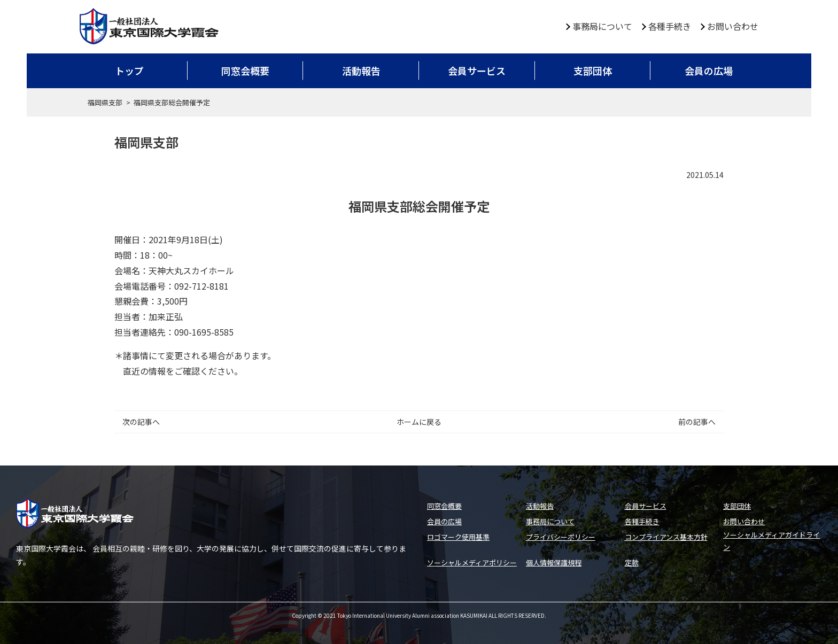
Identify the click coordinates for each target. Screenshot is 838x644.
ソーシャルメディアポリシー (472, 562)
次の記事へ (141, 422)
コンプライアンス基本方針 (666, 537)
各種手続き (670, 26)
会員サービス (477, 71)
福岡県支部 (105, 102)
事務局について (602, 26)
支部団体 (593, 71)
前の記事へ (697, 422)
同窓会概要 (245, 71)
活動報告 (361, 71)
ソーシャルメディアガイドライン (771, 541)
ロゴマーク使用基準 (458, 537)
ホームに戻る (419, 422)
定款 (632, 562)
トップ (129, 71)
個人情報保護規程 (554, 562)
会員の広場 (709, 71)
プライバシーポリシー (561, 537)
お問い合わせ (733, 26)
